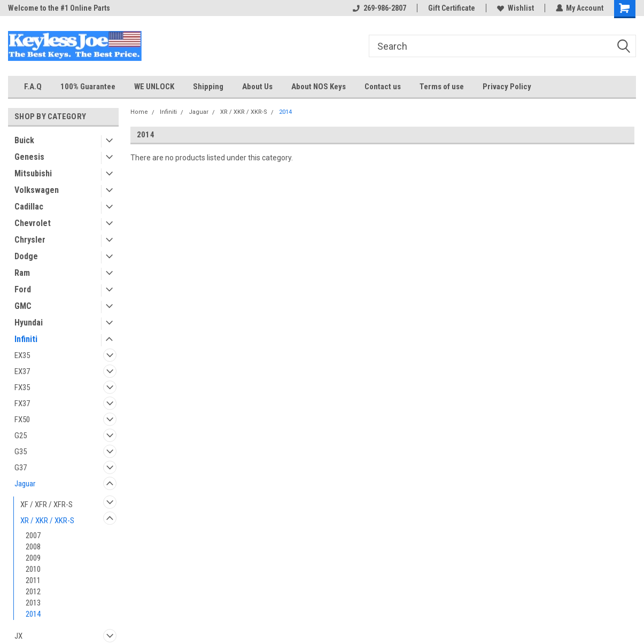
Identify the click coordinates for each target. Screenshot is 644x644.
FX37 (22, 404)
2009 (33, 558)
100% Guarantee (88, 87)
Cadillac (29, 207)
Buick (24, 140)
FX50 (22, 420)
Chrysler (30, 240)
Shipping (208, 87)
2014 (33, 614)
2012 (33, 592)
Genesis (29, 157)
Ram (22, 273)
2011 (33, 580)
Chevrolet (33, 223)
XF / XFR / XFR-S (46, 505)
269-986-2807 (379, 8)
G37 (21, 468)
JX (18, 636)
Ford (23, 289)
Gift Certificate (451, 8)
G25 (21, 436)
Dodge (26, 256)
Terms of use (442, 87)
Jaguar (25, 484)
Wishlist (515, 8)
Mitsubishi (33, 173)
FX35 (22, 387)
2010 (33, 569)
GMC (23, 306)
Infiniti (26, 339)
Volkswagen (37, 190)
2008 (33, 547)
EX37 (22, 371)
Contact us (383, 87)
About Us (257, 87)
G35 (21, 452)
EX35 (22, 355)
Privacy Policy (507, 87)
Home (139, 112)
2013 (33, 603)
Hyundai (29, 323)
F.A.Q (33, 87)
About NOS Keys (319, 87)
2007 (33, 536)
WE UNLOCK (154, 87)
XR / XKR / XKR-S (47, 521)
